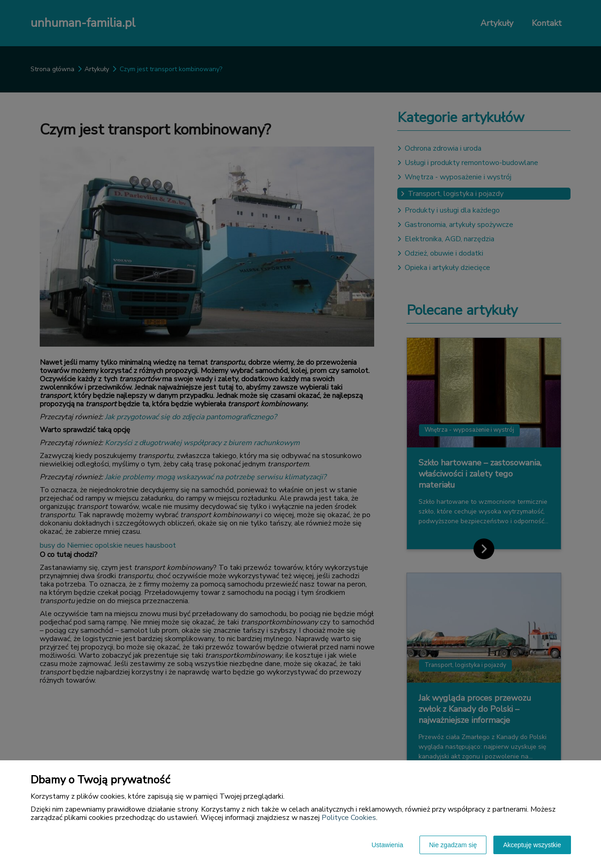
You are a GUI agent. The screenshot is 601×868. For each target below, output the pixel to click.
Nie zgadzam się (453, 845)
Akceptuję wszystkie (532, 845)
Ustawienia (387, 845)
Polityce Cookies (349, 818)
